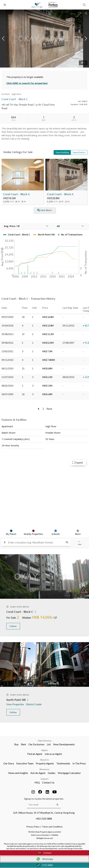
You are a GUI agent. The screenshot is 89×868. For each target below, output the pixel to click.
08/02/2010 (7, 386)
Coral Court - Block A (16, 194)
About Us (44, 760)
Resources (44, 769)
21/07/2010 (7, 377)
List (49, 744)
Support (44, 779)
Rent (23, 744)
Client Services (44, 741)
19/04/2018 (7, 326)
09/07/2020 (7, 317)
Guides (52, 773)
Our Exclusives (36, 744)
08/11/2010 (7, 369)
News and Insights (18, 773)
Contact (45, 853)
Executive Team (25, 763)
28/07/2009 (7, 394)
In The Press (79, 763)
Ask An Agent (38, 773)
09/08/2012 (7, 343)
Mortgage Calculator (69, 773)
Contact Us (48, 782)
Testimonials (63, 763)
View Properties (15, 704)
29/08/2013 (7, 334)
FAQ (37, 782)
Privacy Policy (33, 827)
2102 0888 (44, 865)
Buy (16, 744)
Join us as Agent (53, 754)
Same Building (62, 152)
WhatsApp (44, 859)
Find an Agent (35, 754)
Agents (44, 750)
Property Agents (45, 763)
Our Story (9, 763)
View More (44, 210)
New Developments (64, 744)
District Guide (34, 704)
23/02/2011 (7, 351)
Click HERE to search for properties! (27, 83)
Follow (13, 626)
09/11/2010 (7, 360)
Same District (79, 152)
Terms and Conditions (52, 827)
